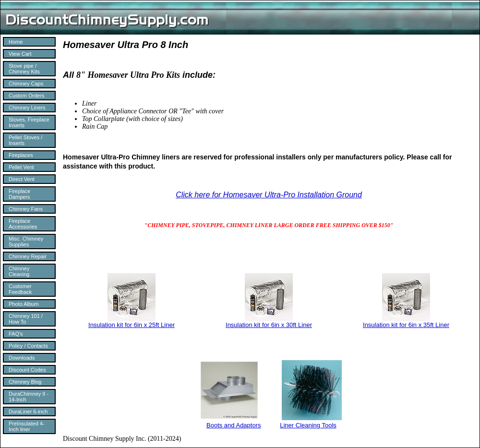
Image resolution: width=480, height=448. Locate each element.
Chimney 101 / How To (26, 319)
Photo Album (24, 304)
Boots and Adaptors (234, 425)
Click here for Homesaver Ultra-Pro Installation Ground (269, 195)
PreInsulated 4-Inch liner (27, 426)
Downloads (22, 358)
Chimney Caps (26, 84)
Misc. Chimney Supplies (26, 242)
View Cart (20, 54)
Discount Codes (27, 370)
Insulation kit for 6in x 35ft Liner (406, 325)
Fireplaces (21, 155)
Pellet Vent (21, 167)
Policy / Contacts (28, 346)
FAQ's (16, 334)
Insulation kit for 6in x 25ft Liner (132, 325)
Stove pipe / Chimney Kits (24, 69)
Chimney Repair (28, 256)
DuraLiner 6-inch (28, 412)
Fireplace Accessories (23, 224)
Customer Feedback (20, 289)
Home (16, 42)
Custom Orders (27, 96)
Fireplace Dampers (19, 194)
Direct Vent (22, 179)
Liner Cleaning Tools (308, 425)
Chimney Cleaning (19, 271)
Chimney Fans (26, 209)
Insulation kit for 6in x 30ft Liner (269, 325)
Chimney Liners (27, 108)
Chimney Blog (25, 382)
